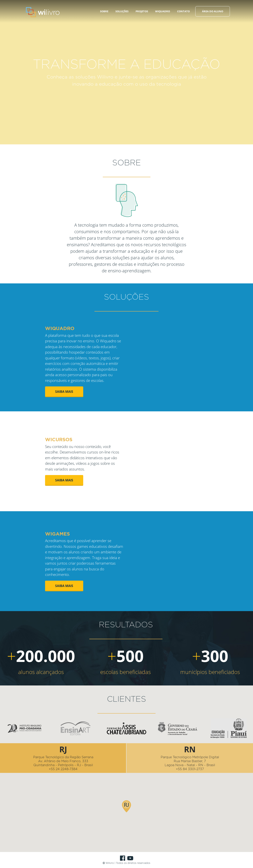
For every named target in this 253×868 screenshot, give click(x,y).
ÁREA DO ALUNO (213, 11)
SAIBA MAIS (64, 392)
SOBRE (104, 11)
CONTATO (183, 11)
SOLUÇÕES (122, 11)
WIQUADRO (163, 11)
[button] (126, 798)
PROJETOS (142, 11)
